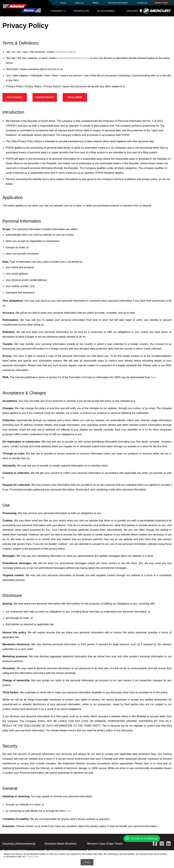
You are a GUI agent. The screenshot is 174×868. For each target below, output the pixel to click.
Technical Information (118, 3)
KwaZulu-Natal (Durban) (61, 844)
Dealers (135, 11)
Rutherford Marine (66, 52)
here (153, 377)
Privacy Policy (32, 857)
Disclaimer (75, 97)
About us (79, 3)
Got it (87, 862)
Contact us (142, 3)
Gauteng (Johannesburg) (19, 844)
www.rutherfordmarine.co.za (73, 58)
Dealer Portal (161, 3)
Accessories (106, 11)
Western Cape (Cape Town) (105, 844)
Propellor (82, 11)
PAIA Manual (15, 97)
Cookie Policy (45, 97)
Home (63, 3)
